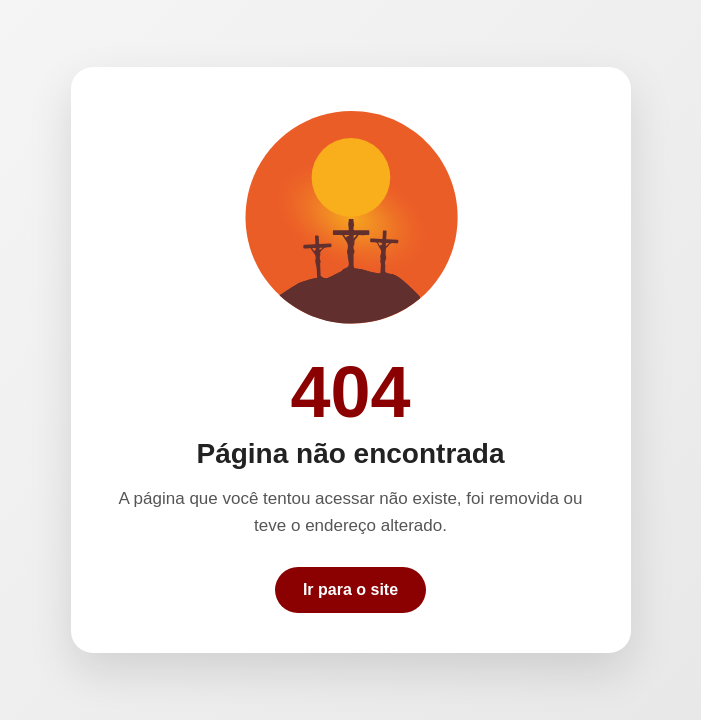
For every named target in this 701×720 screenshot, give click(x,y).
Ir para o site (350, 589)
